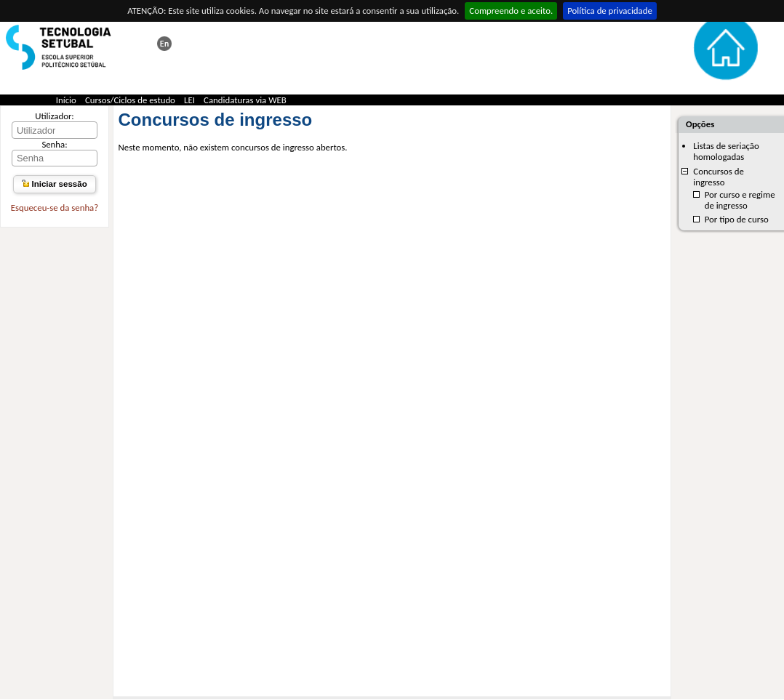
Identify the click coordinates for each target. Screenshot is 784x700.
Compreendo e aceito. (511, 11)
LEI (189, 100)
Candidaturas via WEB (245, 100)
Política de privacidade (610, 11)
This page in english (164, 44)
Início (66, 100)
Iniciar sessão (54, 184)
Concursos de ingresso (718, 177)
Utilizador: (55, 116)
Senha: (54, 144)
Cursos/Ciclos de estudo (130, 100)
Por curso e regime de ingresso (740, 200)
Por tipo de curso (737, 219)
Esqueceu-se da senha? (55, 208)
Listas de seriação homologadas (726, 151)
